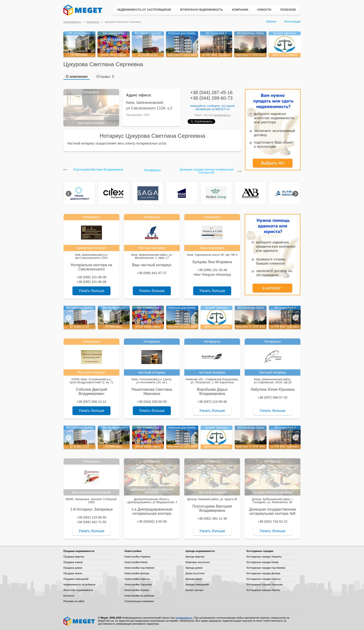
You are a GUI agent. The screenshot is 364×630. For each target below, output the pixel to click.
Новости (264, 10)
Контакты (69, 596)
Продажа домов (73, 568)
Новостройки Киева (136, 562)
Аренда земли (194, 579)
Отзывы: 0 (105, 77)
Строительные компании (139, 601)
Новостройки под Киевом (139, 568)
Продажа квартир (74, 557)
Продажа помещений (76, 579)
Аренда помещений (197, 584)
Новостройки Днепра (137, 573)
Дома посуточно (195, 573)
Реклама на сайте (74, 601)
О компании (77, 77)
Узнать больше (91, 291)
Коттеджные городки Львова (263, 590)
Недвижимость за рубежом (79, 584)
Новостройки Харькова (138, 584)
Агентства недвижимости (78, 590)
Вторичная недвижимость (202, 10)
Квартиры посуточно (198, 562)
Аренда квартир (195, 557)
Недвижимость (72, 22)
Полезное (288, 10)
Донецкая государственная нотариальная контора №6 (207, 171)
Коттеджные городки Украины (264, 557)
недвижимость (222, 115)
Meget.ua (223, 109)
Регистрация (292, 22)
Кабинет (271, 22)
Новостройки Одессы (137, 579)
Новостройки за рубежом (139, 596)
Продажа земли (73, 573)
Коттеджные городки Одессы (264, 579)
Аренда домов (194, 568)
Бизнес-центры (194, 590)
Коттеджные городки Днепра (263, 573)
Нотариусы (93, 22)
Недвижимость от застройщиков (144, 10)
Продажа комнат (73, 562)
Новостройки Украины (138, 557)
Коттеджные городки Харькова (265, 584)
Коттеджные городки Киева (263, 562)
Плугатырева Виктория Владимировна (98, 170)
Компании (240, 10)
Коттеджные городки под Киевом (266, 568)
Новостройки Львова (137, 590)
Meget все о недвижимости (79, 621)
